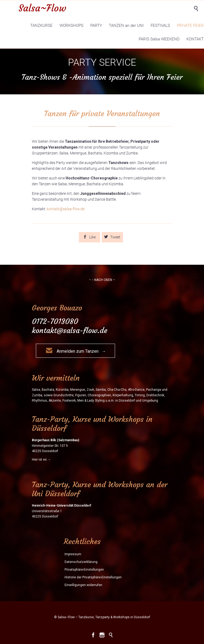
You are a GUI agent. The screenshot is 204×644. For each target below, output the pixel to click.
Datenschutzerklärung (81, 562)
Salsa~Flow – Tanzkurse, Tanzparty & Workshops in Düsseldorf (104, 617)
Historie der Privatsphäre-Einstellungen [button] (93, 577)
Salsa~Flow (42, 8)
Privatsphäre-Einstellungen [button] (84, 570)
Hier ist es (39, 460)
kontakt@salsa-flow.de (66, 209)
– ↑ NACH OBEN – (102, 280)
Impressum (73, 554)
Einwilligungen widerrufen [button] (83, 585)
